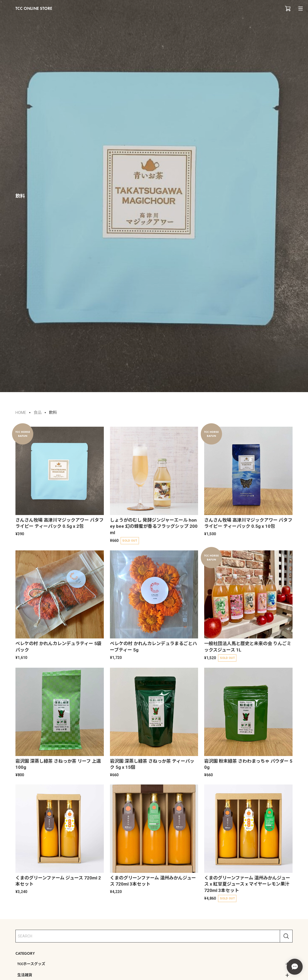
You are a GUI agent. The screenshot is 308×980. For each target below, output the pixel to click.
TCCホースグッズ (31, 964)
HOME (21, 413)
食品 (38, 413)
